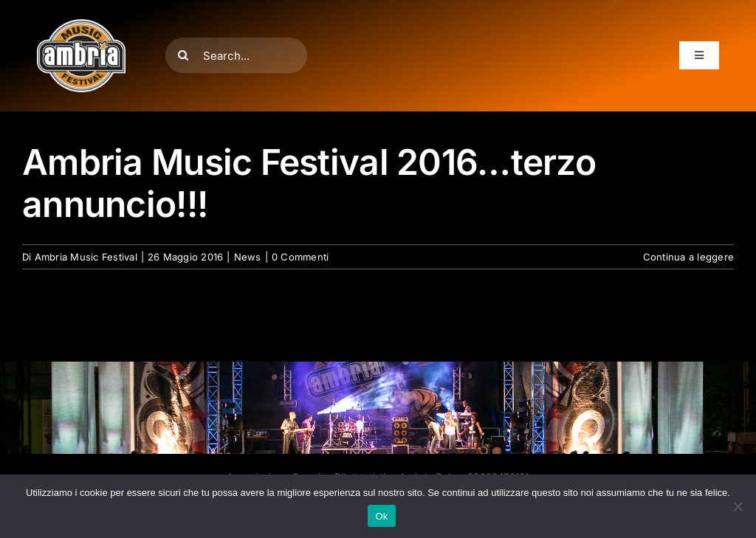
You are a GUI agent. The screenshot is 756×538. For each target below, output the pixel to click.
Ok (381, 516)
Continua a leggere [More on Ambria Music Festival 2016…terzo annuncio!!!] (688, 257)
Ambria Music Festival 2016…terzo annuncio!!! (309, 183)
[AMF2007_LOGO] (81, 25)
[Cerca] (183, 55)
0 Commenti (300, 257)
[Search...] (236, 55)
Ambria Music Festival (86, 257)
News (248, 257)
